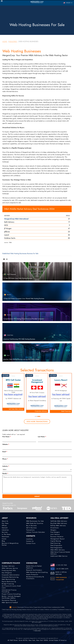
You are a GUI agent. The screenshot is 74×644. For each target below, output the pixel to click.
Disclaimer (21, 607)
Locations (29, 539)
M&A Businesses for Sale (35, 521)
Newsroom (5, 537)
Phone (5, 459)
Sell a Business (32, 528)
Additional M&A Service (59, 556)
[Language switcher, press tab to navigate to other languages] (64, 3)
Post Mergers (55, 532)
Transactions (30, 530)
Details (5, 473)
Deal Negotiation (56, 548)
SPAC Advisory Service (10, 568)
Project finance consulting (11, 594)
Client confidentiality (54, 607)
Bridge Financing (8, 584)
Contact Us (30, 541)
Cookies (44, 607)
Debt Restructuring (8, 579)
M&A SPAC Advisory (58, 550)
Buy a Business (32, 526)
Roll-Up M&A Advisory (58, 526)
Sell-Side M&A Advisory (59, 521)
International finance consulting (9, 591)
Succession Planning (9, 600)
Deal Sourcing (55, 543)
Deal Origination (56, 545)
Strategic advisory (8, 566)
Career (4, 539)
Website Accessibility (51, 610)
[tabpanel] (37, 393)
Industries (5, 530)
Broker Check (38, 631)
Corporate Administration (11, 575)
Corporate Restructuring (10, 577)
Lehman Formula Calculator (36, 532)
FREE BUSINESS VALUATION (61, 579)
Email (5, 452)
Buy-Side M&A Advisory (59, 523)
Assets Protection (32, 575)
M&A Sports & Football (10, 602)
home (5, 42)
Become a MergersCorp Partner (10, 544)
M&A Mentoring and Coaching (37, 572)
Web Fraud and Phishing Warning (12, 610)
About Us (5, 521)
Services (5, 532)
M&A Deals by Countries (35, 523)
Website (6, 444)
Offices (4, 526)
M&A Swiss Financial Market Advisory (60, 553)
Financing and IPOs (9, 570)
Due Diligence (7, 573)
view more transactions (37, 422)
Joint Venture (55, 534)
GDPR (63, 607)
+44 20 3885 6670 (62, 569)
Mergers (53, 530)
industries (13, 42)
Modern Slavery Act (28, 610)
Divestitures (55, 528)
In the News (6, 534)
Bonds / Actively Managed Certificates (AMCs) (11, 597)
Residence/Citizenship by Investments (35, 578)
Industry (6, 466)
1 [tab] (36, 416)
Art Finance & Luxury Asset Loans (11, 587)
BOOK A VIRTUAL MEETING (61, 573)
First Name (7, 437)
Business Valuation (57, 537)
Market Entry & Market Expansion (34, 567)
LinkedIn (13, 607)
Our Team (5, 523)
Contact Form (31, 543)
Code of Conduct (39, 610)
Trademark (61, 610)
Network (5, 528)
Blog (3, 541)
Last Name (42, 437)
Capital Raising (56, 541)
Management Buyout (58, 539)
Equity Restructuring (9, 582)
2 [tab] (39, 416)
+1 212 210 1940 (61, 565)
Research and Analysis (34, 570)
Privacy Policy (29, 607)
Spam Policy (38, 607)
